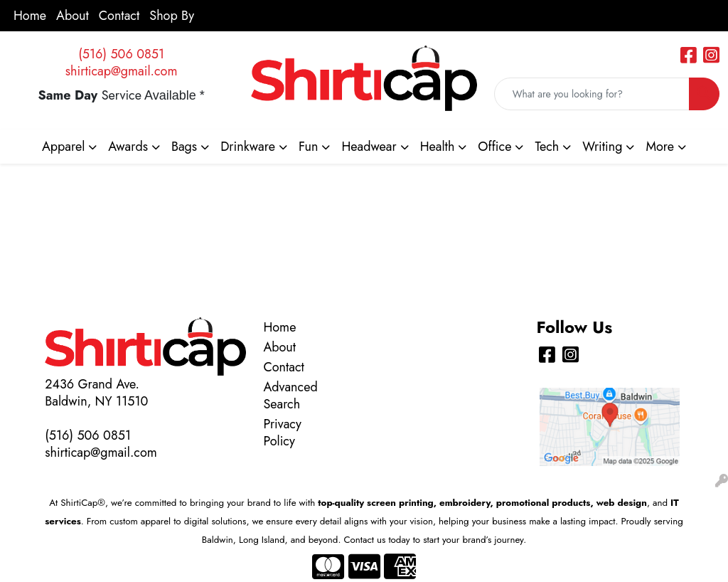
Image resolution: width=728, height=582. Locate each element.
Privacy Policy (282, 433)
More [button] (660, 147)
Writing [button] (602, 147)
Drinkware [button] (248, 147)
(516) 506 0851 (121, 54)
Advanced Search (289, 396)
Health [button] (438, 147)
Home (30, 16)
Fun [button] (309, 147)
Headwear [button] (369, 147)
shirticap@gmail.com (122, 71)
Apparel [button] (63, 147)
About (73, 16)
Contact (119, 16)
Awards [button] (128, 147)
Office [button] (494, 147)
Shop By (172, 16)
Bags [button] (184, 147)
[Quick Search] (592, 94)
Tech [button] (547, 147)
